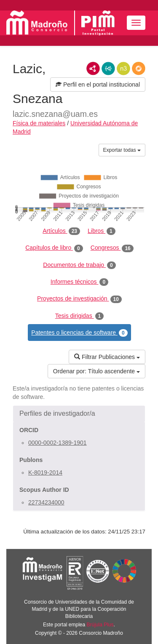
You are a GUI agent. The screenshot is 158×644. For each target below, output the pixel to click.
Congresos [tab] (112, 248)
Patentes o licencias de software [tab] (79, 333)
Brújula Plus (100, 625)
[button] (79, 414)
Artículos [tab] (61, 231)
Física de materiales (39, 123)
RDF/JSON (139, 69)
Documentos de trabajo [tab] (79, 265)
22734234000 (46, 502)
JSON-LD (108, 69)
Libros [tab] (102, 231)
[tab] (79, 414)
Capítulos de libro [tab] (54, 248)
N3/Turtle (123, 69)
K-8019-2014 (45, 472)
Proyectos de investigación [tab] (79, 299)
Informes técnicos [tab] (79, 282)
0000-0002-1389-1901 (58, 443)
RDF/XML (93, 69)
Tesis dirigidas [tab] (80, 316)
